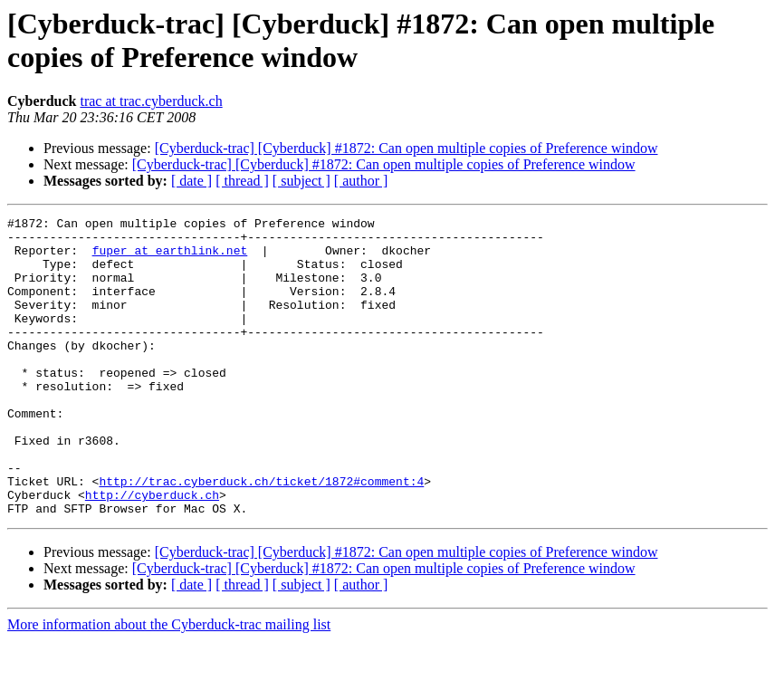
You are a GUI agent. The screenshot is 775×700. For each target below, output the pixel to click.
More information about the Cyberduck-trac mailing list (169, 684)
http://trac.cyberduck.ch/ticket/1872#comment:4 (261, 535)
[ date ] (191, 181)
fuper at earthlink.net (170, 258)
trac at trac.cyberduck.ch (151, 101)
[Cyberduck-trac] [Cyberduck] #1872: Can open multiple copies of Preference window (407, 148)
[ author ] (361, 181)
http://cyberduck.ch (152, 551)
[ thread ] (242, 181)
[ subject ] (301, 181)
